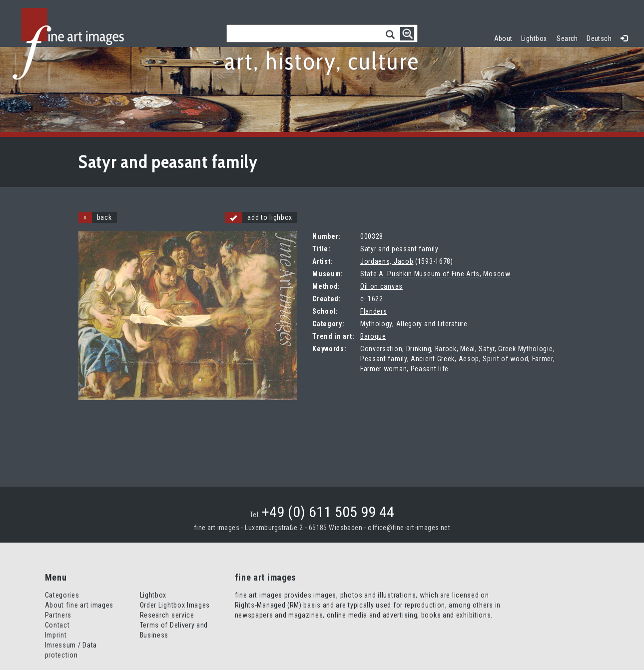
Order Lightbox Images (175, 605)
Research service (167, 615)
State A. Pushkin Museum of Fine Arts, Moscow (435, 274)
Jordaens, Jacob (387, 261)
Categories (62, 595)
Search (567, 38)
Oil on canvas (381, 286)
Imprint (56, 635)
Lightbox (536, 37)
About (503, 38)
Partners (58, 615)
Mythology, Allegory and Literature (414, 324)
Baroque (373, 336)
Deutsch (599, 38)
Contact (57, 625)
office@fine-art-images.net (409, 528)
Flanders (374, 311)
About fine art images (79, 605)
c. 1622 (372, 299)
